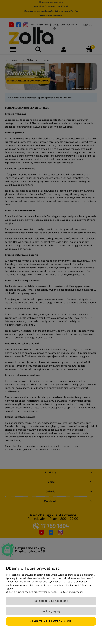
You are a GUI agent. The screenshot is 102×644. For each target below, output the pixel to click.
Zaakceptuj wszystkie (51, 621)
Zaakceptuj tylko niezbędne (51, 601)
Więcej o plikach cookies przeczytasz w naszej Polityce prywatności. (45, 592)
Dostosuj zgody (51, 611)
